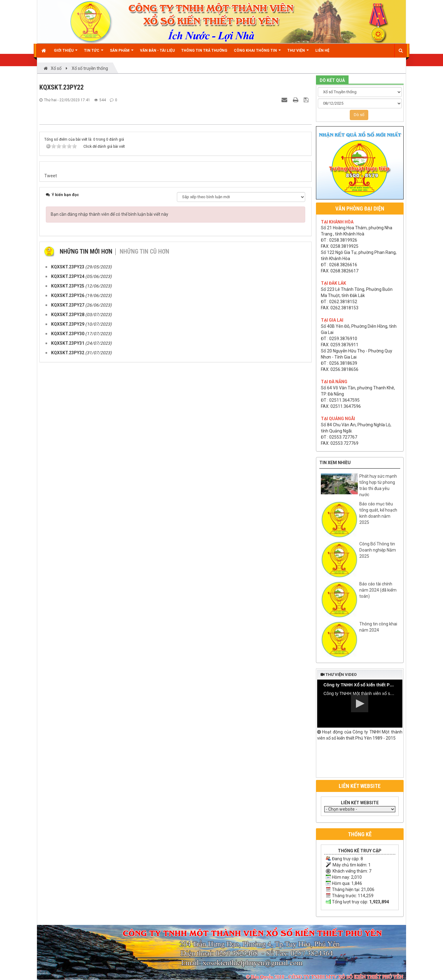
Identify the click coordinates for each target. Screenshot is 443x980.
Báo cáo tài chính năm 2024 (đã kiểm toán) (378, 590)
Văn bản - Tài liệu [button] (157, 50)
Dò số (359, 115)
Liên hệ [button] (322, 50)
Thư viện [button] (298, 53)
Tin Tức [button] (94, 53)
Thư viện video (339, 675)
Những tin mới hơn (86, 730)
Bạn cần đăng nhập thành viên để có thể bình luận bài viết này (110, 693)
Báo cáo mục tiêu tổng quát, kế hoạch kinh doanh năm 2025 (378, 513)
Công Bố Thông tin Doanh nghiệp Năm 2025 (378, 550)
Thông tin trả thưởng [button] (204, 50)
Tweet (51, 654)
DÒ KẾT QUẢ (332, 80)
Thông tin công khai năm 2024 (378, 627)
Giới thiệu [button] (66, 53)
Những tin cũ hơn (144, 730)
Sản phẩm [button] (122, 53)
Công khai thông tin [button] (257, 53)
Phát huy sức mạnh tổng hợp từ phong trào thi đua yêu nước (378, 485)
